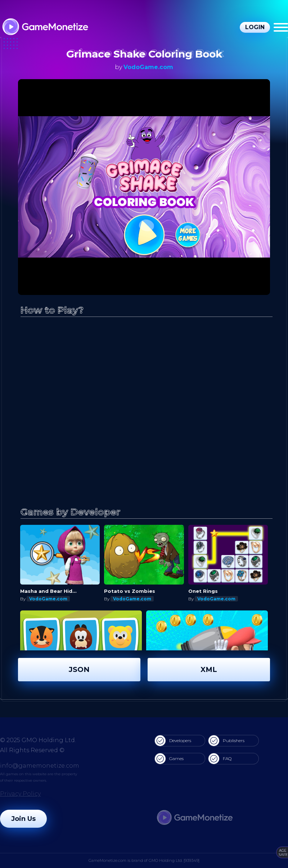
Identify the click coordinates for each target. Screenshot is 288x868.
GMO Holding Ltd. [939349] (174, 860)
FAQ (220, 759)
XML (209, 669)
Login (255, 27)
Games (169, 759)
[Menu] (281, 27)
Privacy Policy (20, 794)
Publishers (226, 741)
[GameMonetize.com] (45, 28)
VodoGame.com (148, 67)
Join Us (23, 819)
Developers (173, 741)
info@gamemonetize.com (40, 766)
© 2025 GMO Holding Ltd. (38, 740)
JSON (79, 669)
